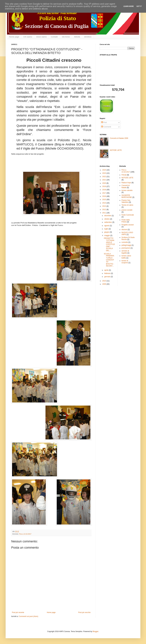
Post (104, 122)
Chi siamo (28, 37)
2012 (104, 210)
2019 (104, 186)
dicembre (108, 216)
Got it (139, 6)
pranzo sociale (127, 210)
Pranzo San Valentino (126, 201)
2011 (104, 213)
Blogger (96, 631)
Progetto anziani (128, 225)
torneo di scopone (125, 262)
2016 (104, 196)
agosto (107, 226)
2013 (104, 206)
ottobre (107, 219)
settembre (108, 222)
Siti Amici (66, 37)
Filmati (124, 175)
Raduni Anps (126, 183)
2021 (104, 180)
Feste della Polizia (126, 221)
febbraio (108, 273)
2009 (104, 284)
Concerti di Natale (126, 186)
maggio (107, 235)
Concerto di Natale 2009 (119, 138)
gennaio (108, 277)
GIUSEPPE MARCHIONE (127, 196)
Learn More (129, 6)
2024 (104, 170)
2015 (104, 200)
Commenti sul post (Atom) (28, 616)
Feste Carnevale (128, 215)
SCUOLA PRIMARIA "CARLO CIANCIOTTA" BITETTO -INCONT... (109, 260)
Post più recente (18, 612)
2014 (104, 203)
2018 (104, 190)
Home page (14, 37)
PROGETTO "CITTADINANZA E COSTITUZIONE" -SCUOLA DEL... (109, 244)
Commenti (106, 127)
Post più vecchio (84, 612)
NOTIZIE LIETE (116, 150)
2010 (104, 281)
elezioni (124, 230)
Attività (77, 37)
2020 (104, 183)
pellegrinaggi (126, 245)
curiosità (125, 242)
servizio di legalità (125, 252)
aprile (107, 270)
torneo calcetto (127, 190)
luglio (106, 229)
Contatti (54, 37)
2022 (104, 177)
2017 (104, 193)
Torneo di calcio (127, 205)
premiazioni (126, 248)
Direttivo (88, 37)
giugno (107, 232)
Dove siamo (42, 37)
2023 (104, 173)
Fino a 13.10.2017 (25, 534)
